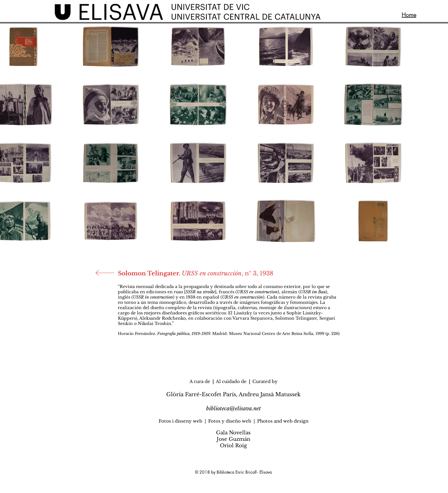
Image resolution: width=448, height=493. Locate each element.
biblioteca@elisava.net (234, 409)
